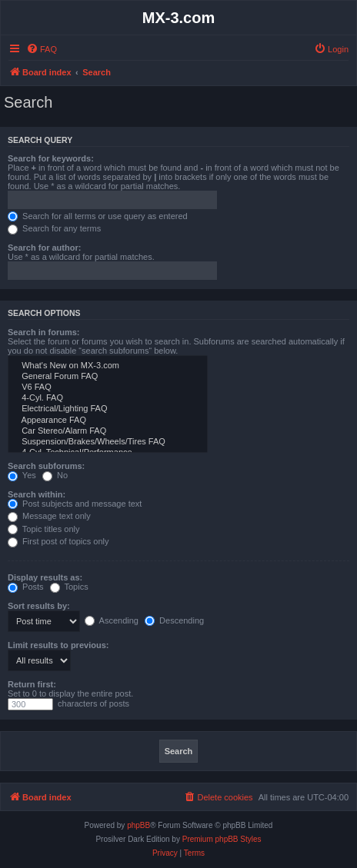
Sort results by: (39, 606)
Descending (174, 620)
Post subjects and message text (75, 504)
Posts (26, 587)
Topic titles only (43, 529)
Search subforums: (46, 466)
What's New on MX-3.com (108, 366)
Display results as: (45, 577)
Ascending (112, 620)
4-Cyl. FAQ (108, 398)
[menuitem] (42, 49)
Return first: (32, 684)
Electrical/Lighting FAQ (108, 409)
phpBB (138, 825)
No (55, 475)
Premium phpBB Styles (222, 839)
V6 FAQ (108, 387)
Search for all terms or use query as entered (98, 216)
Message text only (49, 516)
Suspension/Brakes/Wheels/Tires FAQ (108, 442)
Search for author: (44, 248)
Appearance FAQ (108, 421)
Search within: (37, 494)
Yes (22, 475)
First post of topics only (58, 541)
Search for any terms (54, 228)
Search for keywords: (51, 158)
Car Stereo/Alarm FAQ (108, 431)
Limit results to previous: (58, 645)
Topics (69, 587)
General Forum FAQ (108, 377)
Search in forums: (44, 332)
